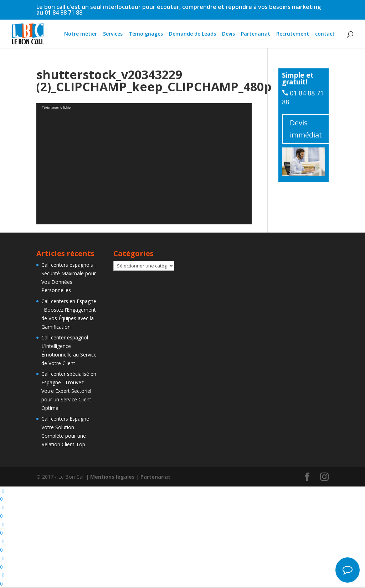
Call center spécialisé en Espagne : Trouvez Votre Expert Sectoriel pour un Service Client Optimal (69, 391)
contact (325, 34)
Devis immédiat (306, 129)
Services (113, 34)
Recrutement (293, 34)
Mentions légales (112, 477)
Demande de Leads (192, 34)
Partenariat (256, 34)
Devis (228, 34)
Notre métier (81, 34)
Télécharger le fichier (57, 108)
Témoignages (146, 34)
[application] (144, 164)
